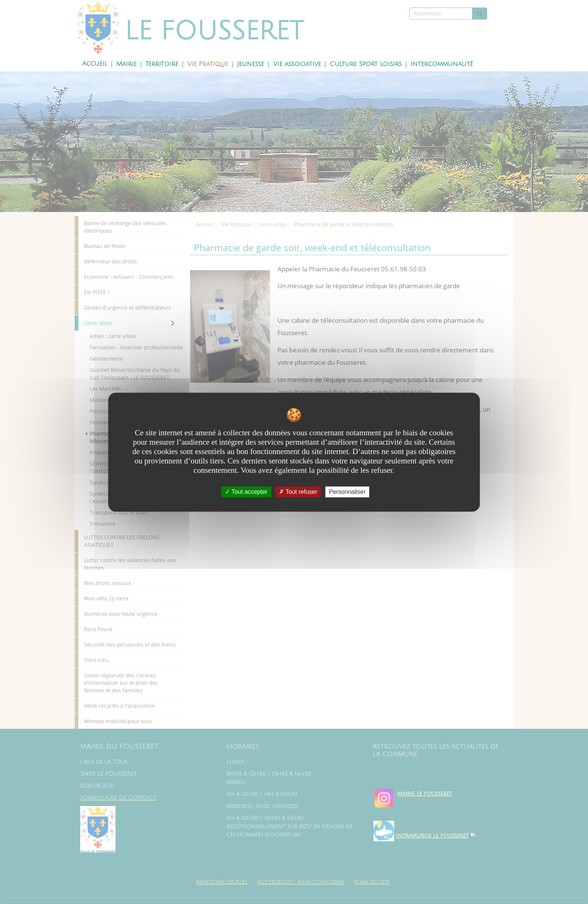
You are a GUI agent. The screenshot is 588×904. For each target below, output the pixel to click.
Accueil (95, 64)
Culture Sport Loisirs (366, 64)
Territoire (162, 64)
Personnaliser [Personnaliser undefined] (347, 492)
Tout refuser (298, 492)
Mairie (126, 64)
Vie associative (297, 64)
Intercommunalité (442, 64)
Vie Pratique (208, 64)
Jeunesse (250, 64)
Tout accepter (246, 492)
